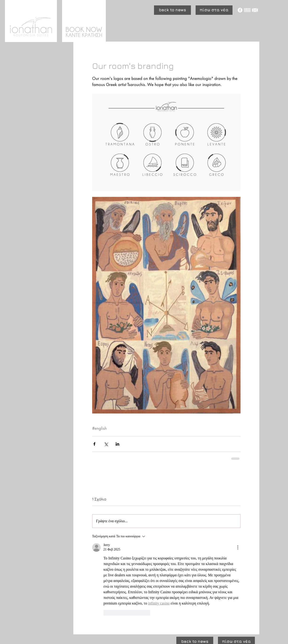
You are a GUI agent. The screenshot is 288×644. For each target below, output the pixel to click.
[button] (172, 10)
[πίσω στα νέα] (214, 10)
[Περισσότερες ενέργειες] (238, 547)
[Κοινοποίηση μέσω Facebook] (94, 444)
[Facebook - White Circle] (240, 10)
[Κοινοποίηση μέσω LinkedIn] (117, 444)
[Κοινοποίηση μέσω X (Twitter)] (106, 444)
